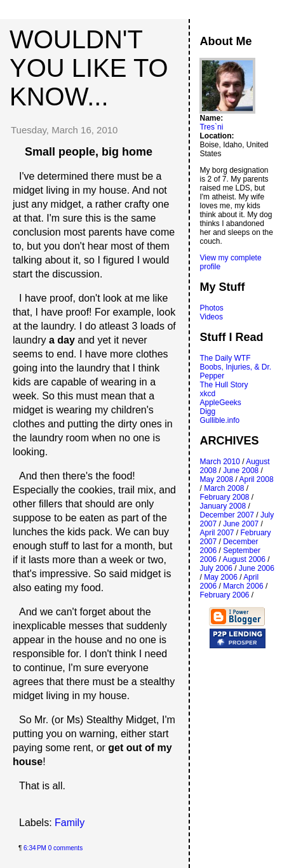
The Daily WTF (225, 358)
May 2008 (216, 479)
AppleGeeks (220, 403)
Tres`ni (211, 127)
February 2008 (224, 497)
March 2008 (224, 488)
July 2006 (216, 568)
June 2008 (241, 471)
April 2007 (217, 533)
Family (70, 823)
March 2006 (243, 586)
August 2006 (244, 559)
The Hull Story (224, 385)
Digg (207, 411)
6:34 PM (35, 848)
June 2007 (241, 524)
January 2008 (223, 506)
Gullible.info (219, 420)
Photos (211, 308)
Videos (211, 317)
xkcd (207, 394)
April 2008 (257, 479)
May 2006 (221, 577)
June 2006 (257, 568)
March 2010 (219, 462)
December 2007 (226, 515)
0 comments (65, 848)
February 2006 (224, 595)
